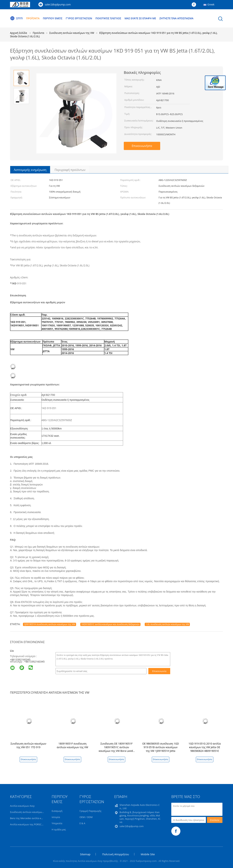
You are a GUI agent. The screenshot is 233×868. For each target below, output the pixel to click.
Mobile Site (148, 854)
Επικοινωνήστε (142, 146)
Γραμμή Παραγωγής (91, 811)
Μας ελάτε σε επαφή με (141, 18)
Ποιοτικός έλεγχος (109, 18)
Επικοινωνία (159, 671)
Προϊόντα (33, 18)
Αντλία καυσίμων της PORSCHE (27, 824)
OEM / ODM (86, 817)
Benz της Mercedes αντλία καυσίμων (30, 818)
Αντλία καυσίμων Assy (22, 806)
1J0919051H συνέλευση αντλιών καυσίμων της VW (50, 624)
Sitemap (85, 854)
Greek (211, 4)
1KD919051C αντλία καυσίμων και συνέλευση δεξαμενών (110, 624)
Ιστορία (56, 817)
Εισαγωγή (57, 811)
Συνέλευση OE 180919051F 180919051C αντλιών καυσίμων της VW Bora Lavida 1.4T (116, 749)
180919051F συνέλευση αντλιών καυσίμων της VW (72, 745)
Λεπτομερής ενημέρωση (30, 170)
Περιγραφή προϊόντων (70, 170)
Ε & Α (82, 823)
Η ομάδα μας (59, 829)
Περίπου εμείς (53, 18)
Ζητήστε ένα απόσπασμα (177, 18)
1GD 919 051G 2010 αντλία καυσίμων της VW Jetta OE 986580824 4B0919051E (205, 747)
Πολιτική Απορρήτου (115, 854)
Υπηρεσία (57, 823)
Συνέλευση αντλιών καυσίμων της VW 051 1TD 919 (28, 745)
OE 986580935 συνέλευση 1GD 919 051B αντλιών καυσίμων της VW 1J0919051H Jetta (160, 747)
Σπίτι (16, 18)
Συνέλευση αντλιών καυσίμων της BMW (32, 812)
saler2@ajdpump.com (58, 4)
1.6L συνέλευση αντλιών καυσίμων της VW (167, 624)
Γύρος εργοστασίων (79, 18)
